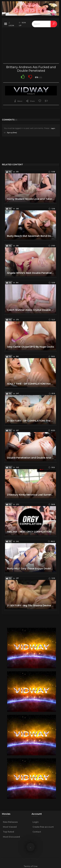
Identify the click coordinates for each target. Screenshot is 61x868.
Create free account (43, 827)
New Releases (10, 822)
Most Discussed (11, 837)
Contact (37, 832)
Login (53, 128)
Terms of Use (30, 866)
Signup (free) (12, 133)
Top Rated (8, 832)
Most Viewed (10, 827)
